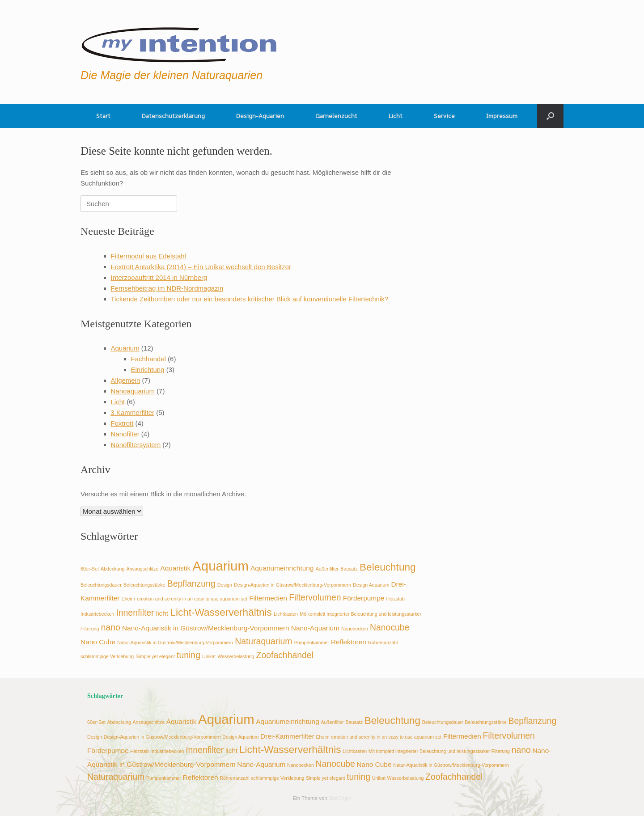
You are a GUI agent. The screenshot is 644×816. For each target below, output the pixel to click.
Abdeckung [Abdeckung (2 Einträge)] (112, 569)
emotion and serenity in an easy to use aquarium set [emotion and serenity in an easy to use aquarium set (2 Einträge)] (192, 599)
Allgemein (126, 380)
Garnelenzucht (336, 116)
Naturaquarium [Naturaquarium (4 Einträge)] (263, 641)
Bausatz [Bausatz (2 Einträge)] (349, 569)
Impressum (502, 116)
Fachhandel (148, 359)
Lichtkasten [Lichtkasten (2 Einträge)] (286, 614)
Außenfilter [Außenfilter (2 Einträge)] (327, 569)
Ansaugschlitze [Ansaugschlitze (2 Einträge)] (143, 569)
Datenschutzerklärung (173, 116)
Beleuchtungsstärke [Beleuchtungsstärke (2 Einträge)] (144, 585)
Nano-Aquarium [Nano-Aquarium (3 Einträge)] (315, 628)
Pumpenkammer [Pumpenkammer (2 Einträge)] (312, 643)
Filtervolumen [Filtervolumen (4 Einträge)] (315, 597)
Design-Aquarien (260, 116)
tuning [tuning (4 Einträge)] (189, 655)
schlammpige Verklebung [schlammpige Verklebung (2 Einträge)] (107, 656)
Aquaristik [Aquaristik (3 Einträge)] (175, 568)
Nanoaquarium (133, 391)
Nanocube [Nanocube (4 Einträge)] (390, 627)
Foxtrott (122, 423)
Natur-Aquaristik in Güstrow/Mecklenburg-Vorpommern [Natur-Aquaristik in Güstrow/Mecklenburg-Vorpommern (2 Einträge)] (175, 643)
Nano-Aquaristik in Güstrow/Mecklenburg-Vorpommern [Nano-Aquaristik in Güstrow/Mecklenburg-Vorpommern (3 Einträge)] (206, 628)
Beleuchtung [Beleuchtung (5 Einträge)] (388, 567)
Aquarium (125, 348)
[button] (550, 116)
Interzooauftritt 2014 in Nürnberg (159, 277)
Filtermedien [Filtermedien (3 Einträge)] (268, 598)
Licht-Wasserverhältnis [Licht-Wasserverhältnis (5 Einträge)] (221, 612)
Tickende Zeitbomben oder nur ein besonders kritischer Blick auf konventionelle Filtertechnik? (250, 299)
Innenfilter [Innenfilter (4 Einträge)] (135, 613)
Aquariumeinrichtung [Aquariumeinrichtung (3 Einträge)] (282, 568)
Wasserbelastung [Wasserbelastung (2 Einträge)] (236, 656)
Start (103, 116)
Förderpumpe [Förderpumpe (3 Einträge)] (364, 598)
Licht (396, 116)
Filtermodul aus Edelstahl (148, 256)
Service (444, 116)
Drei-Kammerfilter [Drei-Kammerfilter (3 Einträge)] (287, 736)
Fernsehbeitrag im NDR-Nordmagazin (167, 288)
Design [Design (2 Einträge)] (225, 585)
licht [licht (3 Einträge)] (162, 613)
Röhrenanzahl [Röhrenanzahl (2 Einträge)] (383, 643)
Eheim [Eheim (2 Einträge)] (128, 599)
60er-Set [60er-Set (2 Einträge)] (90, 569)
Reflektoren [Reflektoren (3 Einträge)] (349, 642)
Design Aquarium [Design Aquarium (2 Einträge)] (371, 585)
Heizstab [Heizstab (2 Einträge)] (396, 599)
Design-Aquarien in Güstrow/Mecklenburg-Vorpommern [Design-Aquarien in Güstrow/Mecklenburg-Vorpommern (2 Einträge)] (292, 585)
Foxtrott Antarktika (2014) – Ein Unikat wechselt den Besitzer (201, 267)
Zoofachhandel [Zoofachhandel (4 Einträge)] (285, 655)
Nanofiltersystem (136, 445)
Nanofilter (125, 434)
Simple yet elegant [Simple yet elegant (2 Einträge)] (155, 656)
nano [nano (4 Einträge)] (111, 627)
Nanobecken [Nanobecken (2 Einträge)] (355, 629)
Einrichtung (148, 370)
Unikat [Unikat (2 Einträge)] (209, 656)
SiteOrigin (340, 798)
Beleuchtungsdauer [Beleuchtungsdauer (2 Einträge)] (101, 585)
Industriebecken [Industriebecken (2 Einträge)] (97, 614)
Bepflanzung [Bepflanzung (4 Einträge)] (191, 583)
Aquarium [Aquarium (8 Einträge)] (220, 566)
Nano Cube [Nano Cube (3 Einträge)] (98, 642)
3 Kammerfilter (133, 412)
